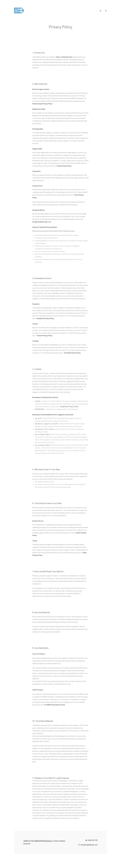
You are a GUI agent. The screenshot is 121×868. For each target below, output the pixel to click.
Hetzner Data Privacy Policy (42, 104)
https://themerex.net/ (64, 57)
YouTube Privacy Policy (72, 353)
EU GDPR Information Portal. (55, 705)
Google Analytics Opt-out (42, 222)
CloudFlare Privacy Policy (69, 406)
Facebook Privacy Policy (46, 318)
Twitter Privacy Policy (45, 335)
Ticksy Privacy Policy (64, 166)
